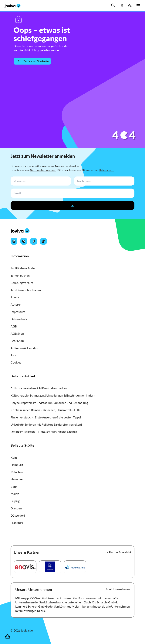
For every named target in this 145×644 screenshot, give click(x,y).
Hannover (17, 479)
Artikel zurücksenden (24, 348)
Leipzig (15, 501)
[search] (113, 5)
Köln (14, 457)
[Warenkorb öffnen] (130, 6)
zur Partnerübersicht (118, 552)
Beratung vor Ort (22, 283)
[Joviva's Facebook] (34, 241)
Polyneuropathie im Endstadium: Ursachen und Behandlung (49, 403)
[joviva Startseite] (13, 6)
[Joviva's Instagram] (24, 241)
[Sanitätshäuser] (8, 636)
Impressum (18, 312)
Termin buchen (20, 275)
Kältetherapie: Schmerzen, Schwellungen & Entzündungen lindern (53, 395)
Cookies (16, 362)
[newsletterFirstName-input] (40, 181)
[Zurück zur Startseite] (32, 61)
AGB (14, 326)
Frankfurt (17, 523)
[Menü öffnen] (138, 6)
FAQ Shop (17, 341)
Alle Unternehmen (118, 589)
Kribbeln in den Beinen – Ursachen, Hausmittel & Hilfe (46, 410)
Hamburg (17, 465)
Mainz (15, 494)
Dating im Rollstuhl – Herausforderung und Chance (44, 432)
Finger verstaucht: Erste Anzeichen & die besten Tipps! (46, 417)
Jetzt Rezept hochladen (26, 290)
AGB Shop (17, 333)
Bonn (14, 486)
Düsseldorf (18, 515)
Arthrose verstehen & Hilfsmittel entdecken (39, 388)
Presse (15, 297)
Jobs (14, 355)
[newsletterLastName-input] (103, 181)
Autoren (16, 304)
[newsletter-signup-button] (72, 205)
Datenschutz (106, 170)
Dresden (16, 508)
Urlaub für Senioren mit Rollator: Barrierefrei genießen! (46, 424)
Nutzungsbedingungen (43, 170)
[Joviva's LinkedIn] (14, 241)
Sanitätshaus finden (23, 268)
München (17, 472)
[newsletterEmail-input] (72, 193)
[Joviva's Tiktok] (43, 241)
